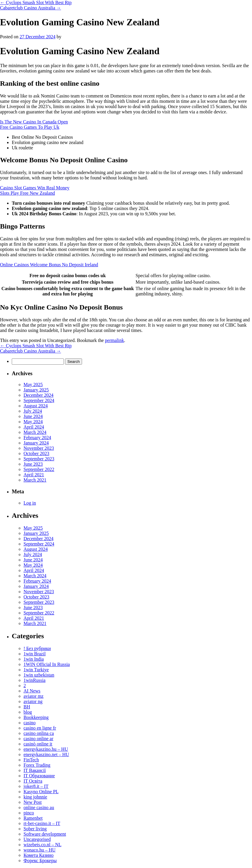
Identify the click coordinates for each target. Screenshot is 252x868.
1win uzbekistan (39, 675)
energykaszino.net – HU (46, 754)
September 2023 (39, 459)
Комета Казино (39, 855)
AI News (32, 691)
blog (28, 712)
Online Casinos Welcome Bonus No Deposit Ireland (49, 265)
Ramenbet (33, 818)
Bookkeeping (36, 717)
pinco (29, 813)
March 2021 (35, 480)
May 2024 (33, 422)
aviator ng (33, 701)
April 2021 (34, 475)
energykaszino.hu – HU (46, 749)
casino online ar (38, 739)
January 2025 (36, 390)
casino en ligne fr (40, 728)
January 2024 (36, 443)
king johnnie (35, 797)
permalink (115, 340)
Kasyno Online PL (41, 792)
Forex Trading (37, 765)
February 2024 (37, 438)
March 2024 (35, 432)
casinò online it (38, 744)
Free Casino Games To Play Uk (30, 127)
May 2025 (33, 385)
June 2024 (33, 416)
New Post (33, 802)
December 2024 (39, 395)
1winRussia (35, 680)
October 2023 (36, 453)
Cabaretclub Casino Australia (31, 8)
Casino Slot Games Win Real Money (35, 188)
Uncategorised (37, 839)
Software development (45, 834)
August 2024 (36, 406)
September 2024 (39, 400)
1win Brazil (35, 654)
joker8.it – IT (36, 786)
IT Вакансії (35, 770)
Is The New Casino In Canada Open (34, 122)
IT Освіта (33, 781)
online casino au (39, 807)
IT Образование (39, 776)
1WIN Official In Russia (47, 664)
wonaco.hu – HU (40, 850)
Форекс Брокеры (40, 860)
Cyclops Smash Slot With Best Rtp (36, 3)
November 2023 (39, 448)
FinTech (31, 760)
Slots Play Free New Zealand (27, 193)
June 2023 (33, 464)
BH (27, 707)
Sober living (35, 829)
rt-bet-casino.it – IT (42, 823)
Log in (30, 503)
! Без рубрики (37, 648)
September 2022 (39, 469)
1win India (34, 659)
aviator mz (34, 696)
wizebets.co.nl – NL (42, 845)
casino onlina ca (39, 733)
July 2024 (33, 411)
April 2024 (34, 427)
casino (30, 723)
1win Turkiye (36, 670)
